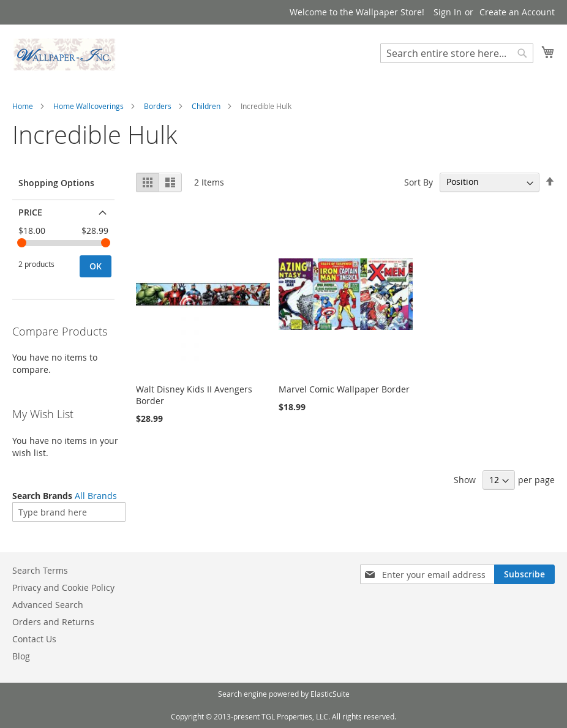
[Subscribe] (524, 574)
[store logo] (64, 54)
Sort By (419, 182)
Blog (21, 656)
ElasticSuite (330, 694)
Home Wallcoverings (88, 106)
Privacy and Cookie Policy (63, 587)
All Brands (96, 496)
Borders (158, 106)
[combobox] (457, 53)
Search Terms (40, 570)
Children (206, 106)
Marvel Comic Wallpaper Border (344, 389)
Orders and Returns (53, 622)
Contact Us (34, 639)
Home (23, 106)
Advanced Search (48, 605)
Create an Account (517, 12)
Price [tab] (30, 212)
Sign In (448, 12)
